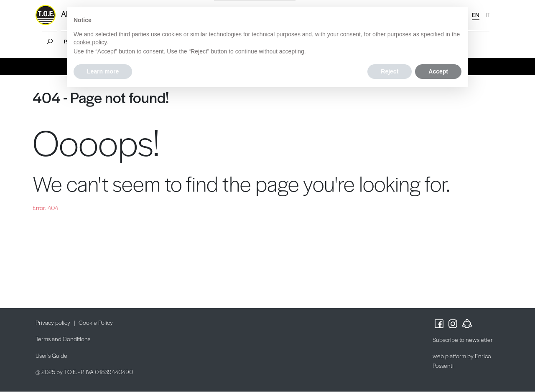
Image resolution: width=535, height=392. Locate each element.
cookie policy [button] (90, 42)
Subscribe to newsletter (463, 339)
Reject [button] (390, 71)
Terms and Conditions (63, 339)
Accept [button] (438, 71)
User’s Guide (51, 355)
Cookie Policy (96, 322)
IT (488, 15)
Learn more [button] (103, 71)
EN (476, 15)
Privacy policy (53, 322)
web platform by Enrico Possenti (462, 360)
